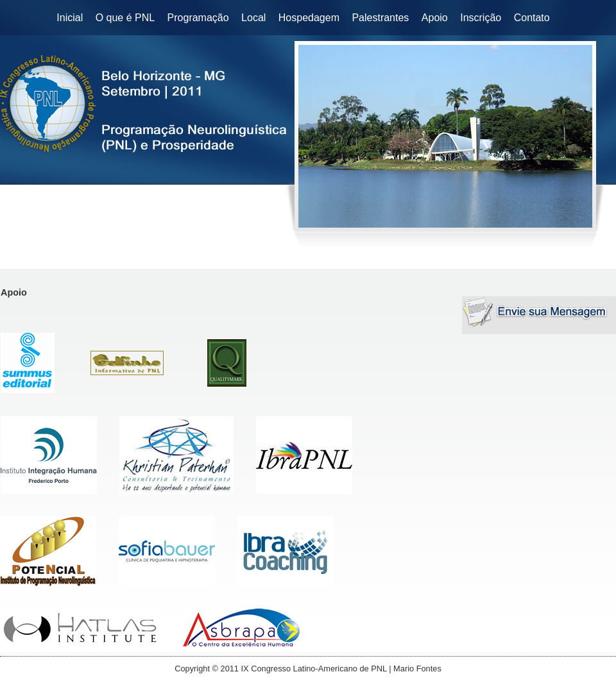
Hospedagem (309, 18)
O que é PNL (125, 18)
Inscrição (481, 18)
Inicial (70, 18)
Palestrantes (380, 18)
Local (253, 18)
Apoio (435, 18)
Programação (198, 18)
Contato (532, 18)
